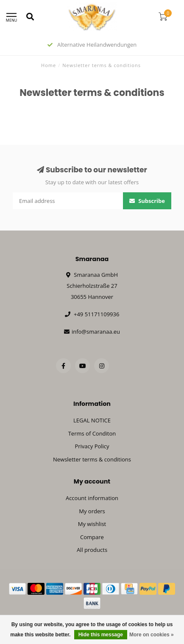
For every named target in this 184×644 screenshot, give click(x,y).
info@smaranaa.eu (96, 332)
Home (49, 65)
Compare (92, 537)
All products (92, 550)
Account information (92, 498)
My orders (92, 511)
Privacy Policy (92, 446)
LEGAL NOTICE (92, 420)
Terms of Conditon (92, 433)
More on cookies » (152, 635)
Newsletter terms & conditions (92, 459)
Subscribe (147, 201)
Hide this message (101, 635)
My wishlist (92, 524)
